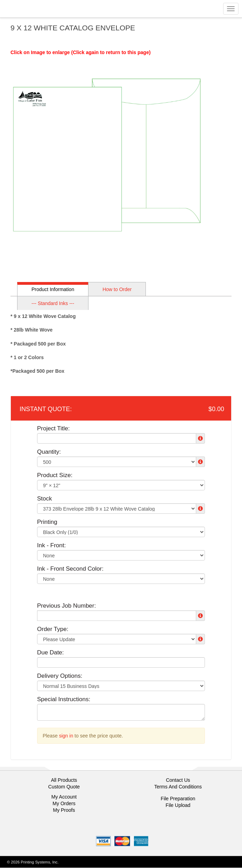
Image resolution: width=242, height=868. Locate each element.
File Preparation (178, 799)
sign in (66, 736)
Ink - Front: (51, 545)
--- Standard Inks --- (53, 303)
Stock (45, 499)
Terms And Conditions (178, 787)
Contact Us (178, 780)
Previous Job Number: (66, 606)
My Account (64, 797)
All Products (64, 780)
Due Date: (51, 652)
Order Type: (53, 629)
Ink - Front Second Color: (70, 569)
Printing (47, 522)
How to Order (117, 289)
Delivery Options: (60, 676)
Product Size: (55, 475)
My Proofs (64, 810)
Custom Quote (64, 787)
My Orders (64, 803)
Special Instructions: (64, 699)
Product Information (53, 289)
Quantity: (49, 452)
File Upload (178, 805)
